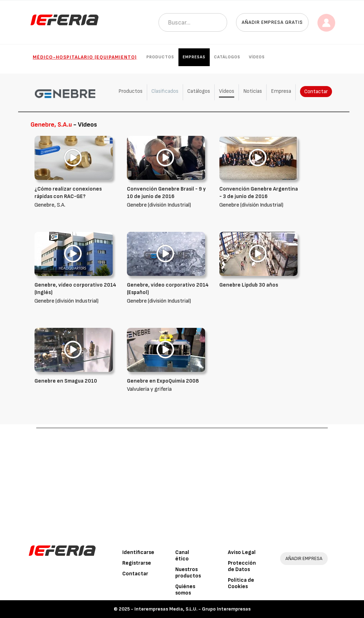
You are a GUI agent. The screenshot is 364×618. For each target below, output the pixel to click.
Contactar (316, 92)
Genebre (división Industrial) (168, 197)
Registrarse (137, 563)
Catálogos (227, 57)
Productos (160, 57)
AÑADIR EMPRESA (304, 558)
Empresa (281, 91)
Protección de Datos (242, 566)
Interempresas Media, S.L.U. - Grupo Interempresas (192, 609)
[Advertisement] (182, 481)
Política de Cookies (241, 583)
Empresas (194, 57)
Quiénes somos (185, 590)
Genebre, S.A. (75, 197)
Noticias (253, 91)
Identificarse (138, 552)
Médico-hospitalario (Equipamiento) (85, 57)
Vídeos (257, 57)
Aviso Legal (242, 552)
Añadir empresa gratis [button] (272, 22)
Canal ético (182, 556)
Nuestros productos (188, 573)
